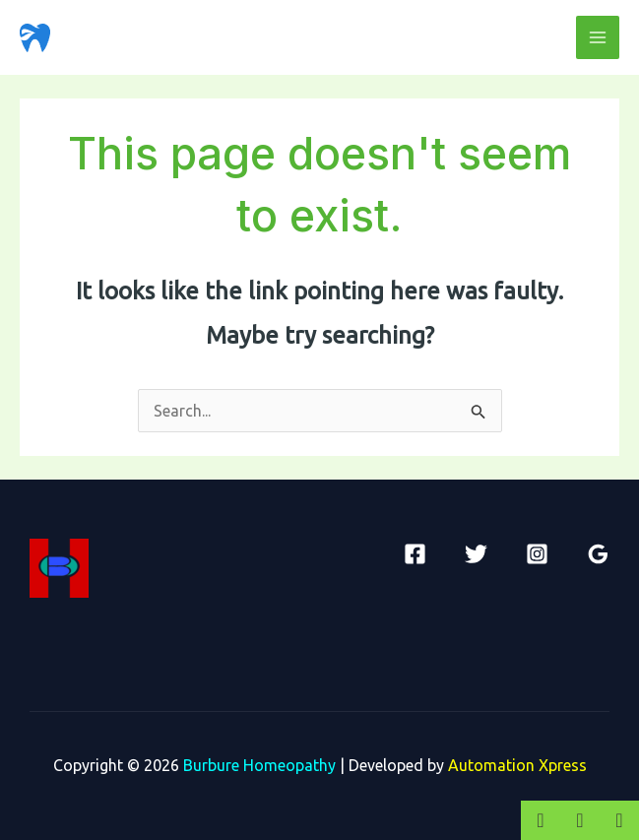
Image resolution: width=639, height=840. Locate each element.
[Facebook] (415, 554)
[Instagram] (537, 554)
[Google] (598, 554)
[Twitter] (476, 554)
